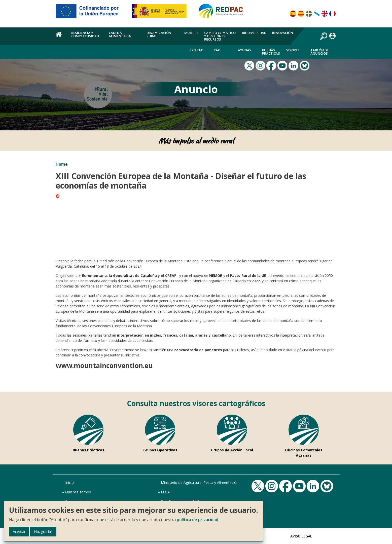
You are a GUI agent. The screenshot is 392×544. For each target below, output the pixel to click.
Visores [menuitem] (293, 50)
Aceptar (19, 532)
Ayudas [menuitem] (245, 50)
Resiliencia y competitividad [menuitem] (85, 34)
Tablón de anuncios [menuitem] (319, 52)
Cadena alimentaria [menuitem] (120, 34)
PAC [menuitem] (217, 50)
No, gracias (43, 532)
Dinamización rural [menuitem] (159, 34)
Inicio (69, 482)
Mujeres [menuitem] (191, 33)
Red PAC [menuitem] (196, 50)
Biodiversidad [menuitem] (254, 33)
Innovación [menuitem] (283, 33)
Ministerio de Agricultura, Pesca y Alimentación (200, 482)
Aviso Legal (301, 536)
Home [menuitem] (61, 37)
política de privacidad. (198, 520)
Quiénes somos (78, 492)
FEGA (165, 492)
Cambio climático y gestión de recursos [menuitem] (220, 36)
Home (62, 164)
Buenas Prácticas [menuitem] (271, 52)
